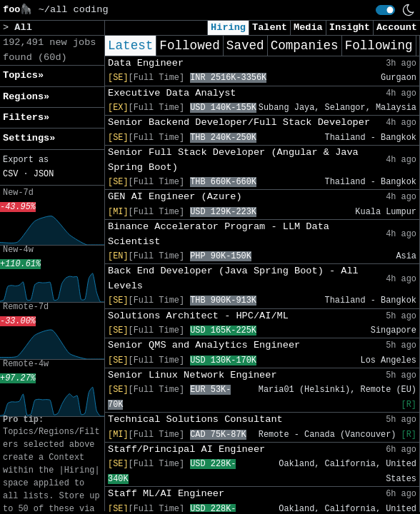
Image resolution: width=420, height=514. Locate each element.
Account (397, 27)
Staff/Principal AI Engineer (186, 449)
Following (379, 46)
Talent (270, 27)
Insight (350, 27)
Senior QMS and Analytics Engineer (204, 345)
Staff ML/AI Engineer (166, 494)
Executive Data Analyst (172, 93)
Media (308, 27)
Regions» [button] (26, 97)
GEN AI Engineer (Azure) (175, 197)
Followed (189, 46)
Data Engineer (146, 63)
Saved (245, 46)
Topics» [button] (23, 75)
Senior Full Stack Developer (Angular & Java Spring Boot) (233, 160)
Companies (305, 46)
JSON (44, 174)
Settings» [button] (29, 138)
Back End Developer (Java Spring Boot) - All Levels (233, 278)
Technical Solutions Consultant (195, 419)
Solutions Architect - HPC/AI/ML (198, 316)
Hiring (228, 27)
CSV (10, 174)
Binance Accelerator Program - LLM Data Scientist (219, 234)
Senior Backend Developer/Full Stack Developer (239, 122)
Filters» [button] (26, 117)
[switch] (385, 10)
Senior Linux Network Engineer (192, 375)
